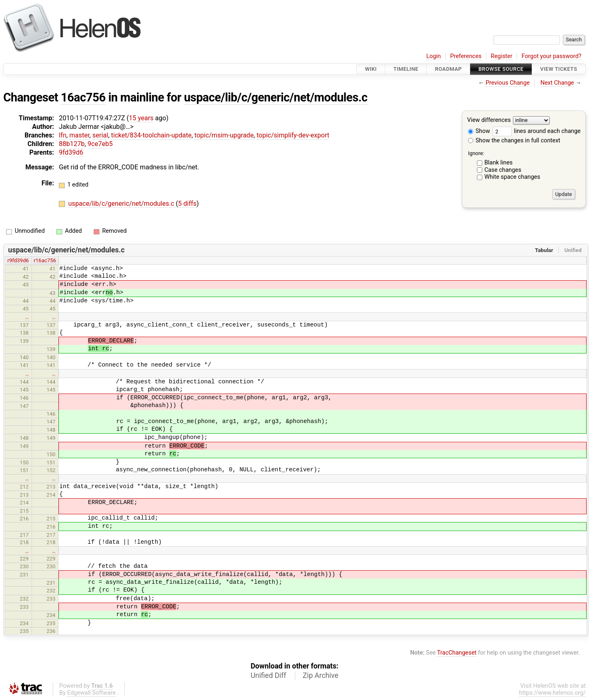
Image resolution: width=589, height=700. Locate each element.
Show (479, 131)
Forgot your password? (551, 56)
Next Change (557, 83)
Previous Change (508, 83)
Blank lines (498, 163)
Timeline (406, 69)
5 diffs (187, 204)
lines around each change (537, 131)
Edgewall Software (91, 693)
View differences (489, 120)
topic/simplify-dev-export (293, 135)
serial (100, 135)
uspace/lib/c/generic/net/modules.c (276, 97)
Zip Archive (320, 675)
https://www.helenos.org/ (552, 693)
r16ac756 (45, 260)
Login (434, 56)
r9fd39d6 (18, 260)
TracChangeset (457, 653)
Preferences (466, 56)
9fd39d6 (71, 152)
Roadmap (448, 69)
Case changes (503, 170)
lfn (63, 135)
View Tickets (559, 69)
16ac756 (83, 97)
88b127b (72, 144)
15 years (141, 118)
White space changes (512, 177)
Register (502, 56)
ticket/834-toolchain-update (152, 135)
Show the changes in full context (514, 141)
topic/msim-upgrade (224, 135)
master (79, 135)
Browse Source (501, 69)
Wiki (371, 69)
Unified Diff (269, 675)
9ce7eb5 (100, 144)
